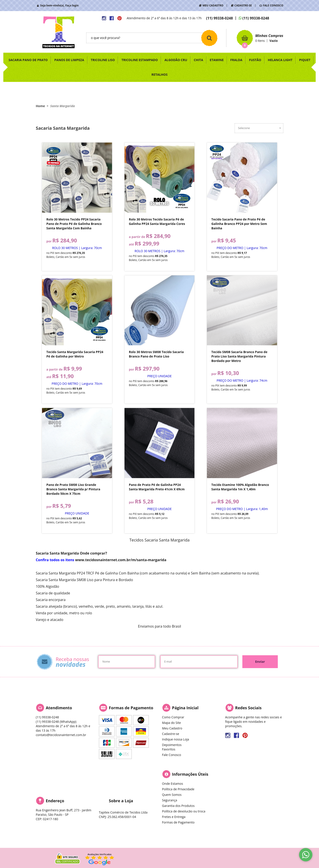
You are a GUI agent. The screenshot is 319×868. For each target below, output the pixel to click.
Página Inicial (185, 708)
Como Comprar (173, 717)
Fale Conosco (171, 755)
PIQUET (305, 60)
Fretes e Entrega (174, 817)
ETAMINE (217, 60)
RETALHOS (159, 74)
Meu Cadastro (172, 728)
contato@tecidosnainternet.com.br (61, 735)
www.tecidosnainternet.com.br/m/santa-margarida (121, 560)
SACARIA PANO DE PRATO (28, 60)
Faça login (72, 5)
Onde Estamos (172, 784)
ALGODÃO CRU (176, 60)
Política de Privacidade (178, 789)
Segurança (169, 800)
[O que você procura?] (209, 38)
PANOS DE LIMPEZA (69, 60)
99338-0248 (219, 18)
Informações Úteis (190, 774)
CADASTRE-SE (243, 5)
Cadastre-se (170, 734)
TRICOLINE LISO (103, 60)
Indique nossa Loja (175, 739)
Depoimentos (172, 745)
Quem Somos (172, 795)
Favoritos (169, 749)
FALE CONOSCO (273, 5)
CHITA (198, 60)
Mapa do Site (171, 723)
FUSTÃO (255, 60)
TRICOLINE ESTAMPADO (140, 60)
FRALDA (236, 60)
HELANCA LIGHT (280, 60)
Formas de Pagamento (178, 822)
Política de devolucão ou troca (184, 811)
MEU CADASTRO (213, 5)
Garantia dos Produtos (178, 806)
